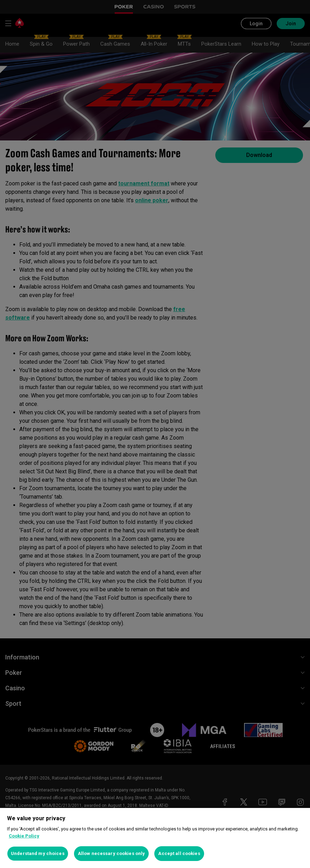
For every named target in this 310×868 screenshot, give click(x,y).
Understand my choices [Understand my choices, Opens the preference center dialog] (38, 853)
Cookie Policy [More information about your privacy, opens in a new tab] (24, 836)
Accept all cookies (179, 853)
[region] (155, 838)
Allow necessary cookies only (112, 853)
